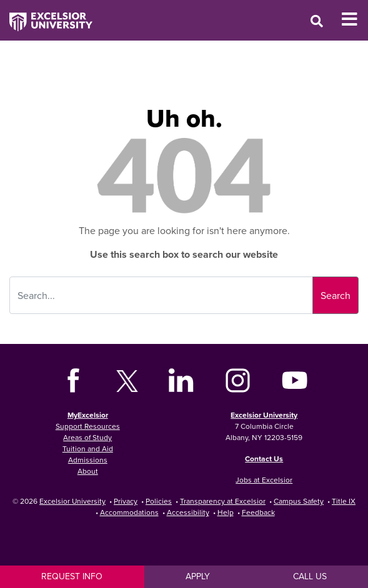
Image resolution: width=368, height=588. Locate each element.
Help (226, 512)
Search (336, 295)
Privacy (126, 501)
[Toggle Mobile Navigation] (355, 19)
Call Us (310, 576)
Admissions (88, 460)
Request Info (72, 576)
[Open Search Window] (317, 21)
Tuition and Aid (88, 448)
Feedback (258, 512)
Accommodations (129, 512)
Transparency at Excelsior (223, 501)
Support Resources (88, 426)
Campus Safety (299, 501)
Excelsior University (264, 415)
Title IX (344, 501)
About (88, 471)
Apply (198, 576)
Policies (159, 501)
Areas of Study (87, 437)
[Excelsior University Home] (46, 16)
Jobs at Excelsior (264, 480)
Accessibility (188, 512)
